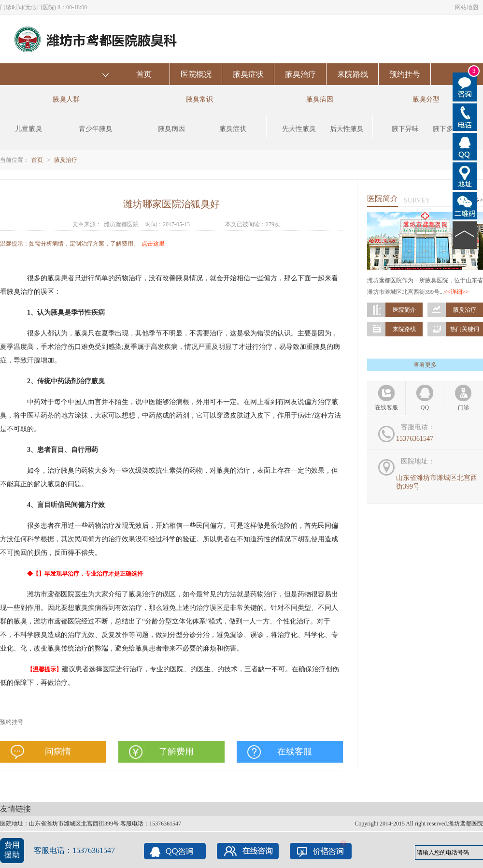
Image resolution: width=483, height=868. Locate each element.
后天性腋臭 (347, 129)
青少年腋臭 (96, 129)
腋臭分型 (426, 99)
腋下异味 (405, 129)
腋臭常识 (199, 99)
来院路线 (353, 74)
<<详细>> (456, 292)
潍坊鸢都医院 (121, 224)
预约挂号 (405, 74)
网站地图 (467, 7)
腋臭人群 (66, 99)
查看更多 (425, 365)
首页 (144, 74)
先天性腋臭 (299, 129)
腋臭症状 (248, 74)
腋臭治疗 (300, 74)
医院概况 (196, 74)
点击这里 (153, 244)
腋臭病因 (171, 129)
